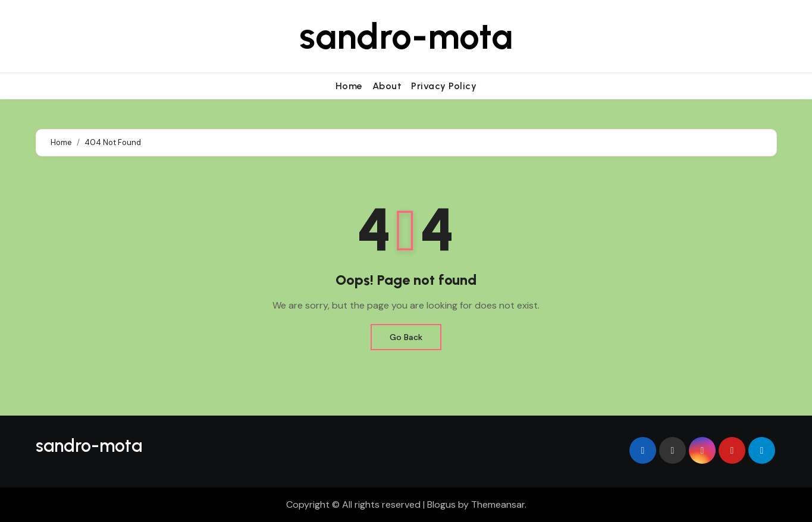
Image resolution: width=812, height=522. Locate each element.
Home (349, 86)
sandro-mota (406, 36)
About (387, 86)
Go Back (406, 337)
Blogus (441, 504)
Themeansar (498, 504)
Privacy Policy (444, 86)
